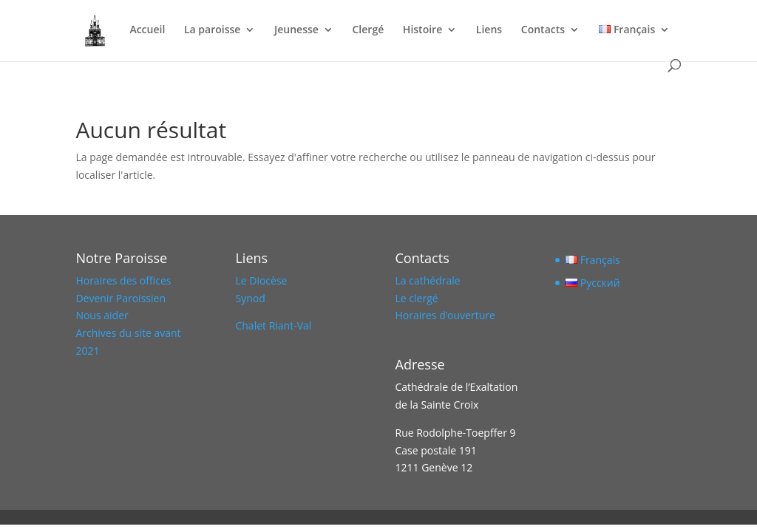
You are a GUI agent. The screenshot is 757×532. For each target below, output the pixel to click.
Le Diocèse (261, 280)
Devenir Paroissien (120, 298)
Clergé (369, 30)
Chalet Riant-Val (273, 325)
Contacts (543, 30)
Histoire (422, 30)
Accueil (147, 30)
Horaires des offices (123, 280)
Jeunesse (296, 30)
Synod (250, 298)
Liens (489, 30)
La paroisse (212, 30)
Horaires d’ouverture (445, 315)
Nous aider (102, 315)
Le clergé (417, 298)
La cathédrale (428, 280)
